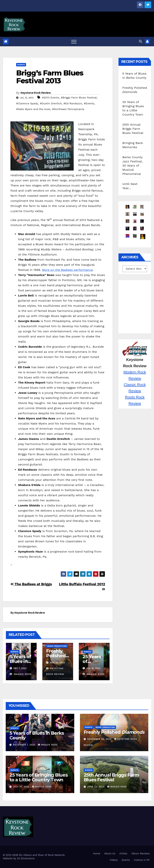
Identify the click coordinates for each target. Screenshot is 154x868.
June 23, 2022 (96, 787)
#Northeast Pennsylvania (68, 109)
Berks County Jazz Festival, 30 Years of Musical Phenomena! (132, 166)
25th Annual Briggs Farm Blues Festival (133, 129)
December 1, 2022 (25, 745)
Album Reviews (141, 853)
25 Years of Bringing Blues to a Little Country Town (39, 777)
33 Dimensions (26, 858)
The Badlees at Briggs (31, 584)
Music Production (57, 646)
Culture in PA (142, 860)
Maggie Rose (21, 674)
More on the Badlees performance (68, 270)
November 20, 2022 (100, 739)
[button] (141, 41)
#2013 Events (51, 97)
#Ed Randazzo (73, 103)
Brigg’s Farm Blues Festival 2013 (50, 77)
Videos (114, 860)
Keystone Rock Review (36, 93)
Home (97, 853)
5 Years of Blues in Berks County (37, 735)
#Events (89, 103)
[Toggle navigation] (74, 42)
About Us (110, 853)
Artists (123, 853)
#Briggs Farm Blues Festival (79, 97)
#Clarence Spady (27, 103)
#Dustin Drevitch (51, 103)
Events (21, 65)
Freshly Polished (58, 656)
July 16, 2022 (22, 787)
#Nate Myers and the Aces (33, 109)
